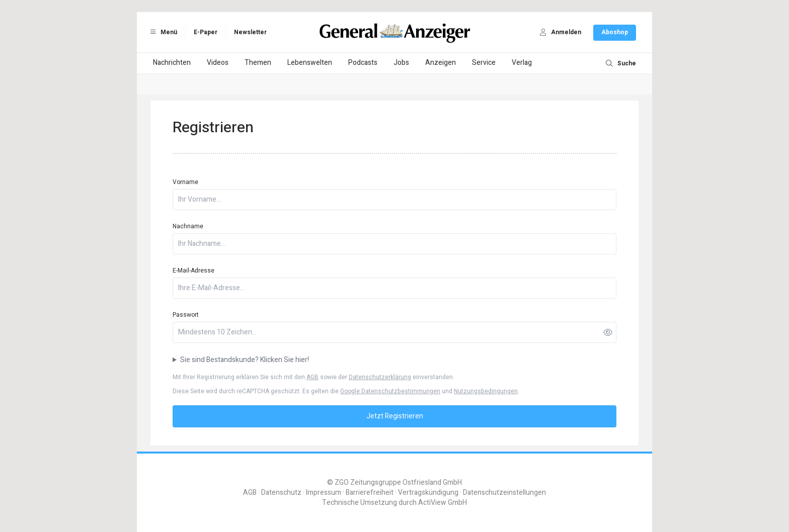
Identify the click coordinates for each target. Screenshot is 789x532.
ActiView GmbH (443, 503)
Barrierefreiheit (370, 493)
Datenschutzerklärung (380, 377)
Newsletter (250, 32)
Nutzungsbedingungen (486, 391)
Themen (258, 63)
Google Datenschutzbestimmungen (390, 391)
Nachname (188, 226)
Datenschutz (281, 493)
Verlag (522, 63)
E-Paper (206, 32)
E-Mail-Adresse (193, 271)
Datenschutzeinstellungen (504, 493)
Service (484, 63)
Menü (162, 32)
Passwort (186, 315)
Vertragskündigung (428, 493)
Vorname (185, 182)
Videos (218, 63)
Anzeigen (441, 63)
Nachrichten (172, 63)
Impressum (324, 493)
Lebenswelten (310, 63)
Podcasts (363, 63)
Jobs (401, 63)
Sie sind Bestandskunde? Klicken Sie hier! (245, 360)
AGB (312, 377)
